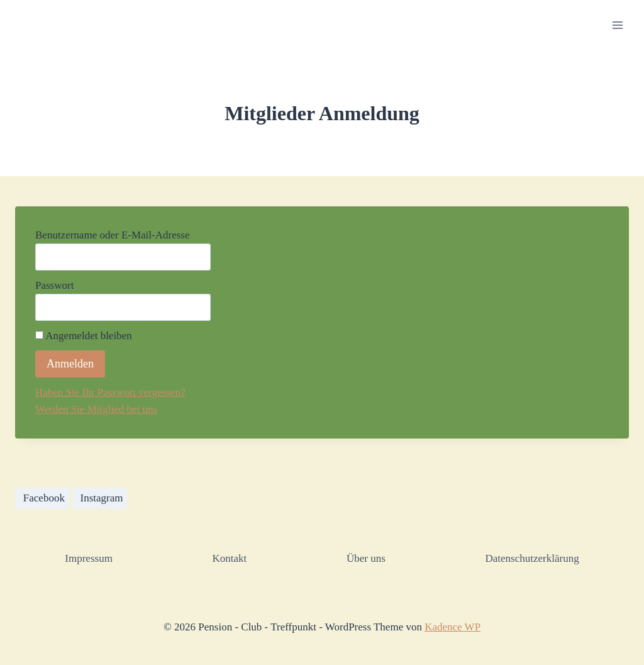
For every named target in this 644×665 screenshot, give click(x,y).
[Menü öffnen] (617, 25)
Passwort (54, 285)
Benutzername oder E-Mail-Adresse (112, 235)
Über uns (366, 558)
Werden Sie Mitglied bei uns (96, 409)
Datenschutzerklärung (532, 558)
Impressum (89, 558)
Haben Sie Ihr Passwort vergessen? (110, 392)
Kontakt (230, 558)
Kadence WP (452, 627)
